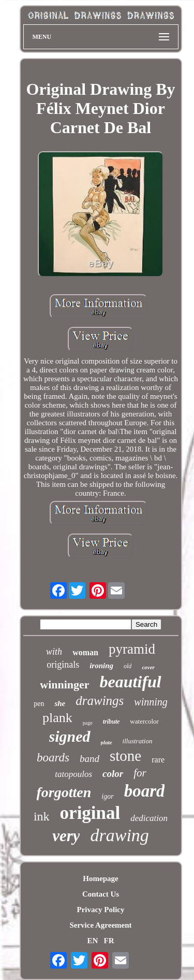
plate (107, 742)
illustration (138, 741)
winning (151, 702)
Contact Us (101, 894)
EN (92, 941)
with (54, 652)
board (145, 791)
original (90, 813)
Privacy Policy (100, 910)
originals (63, 665)
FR (109, 941)
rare (158, 760)
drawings (100, 701)
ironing (101, 666)
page (88, 723)
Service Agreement (100, 925)
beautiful (131, 682)
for (140, 773)
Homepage (100, 878)
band (89, 759)
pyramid (132, 649)
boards (53, 758)
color (113, 774)
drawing (119, 835)
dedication (149, 818)
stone (125, 756)
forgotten (64, 792)
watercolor (144, 721)
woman (85, 652)
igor (107, 796)
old (128, 666)
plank (57, 718)
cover (148, 667)
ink (42, 816)
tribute (111, 722)
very (66, 836)
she (60, 703)
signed (70, 736)
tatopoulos (73, 774)
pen (39, 704)
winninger (64, 684)
